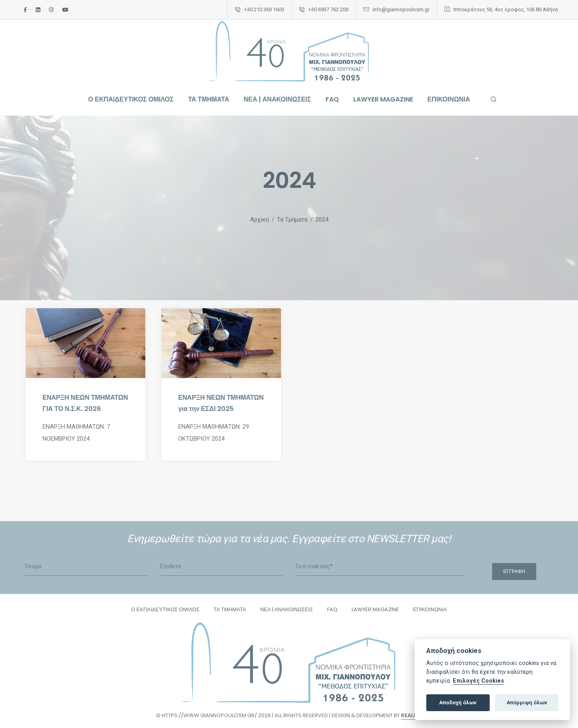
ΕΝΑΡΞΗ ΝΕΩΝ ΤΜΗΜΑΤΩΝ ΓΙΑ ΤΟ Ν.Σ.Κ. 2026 (85, 403)
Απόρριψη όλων (527, 703)
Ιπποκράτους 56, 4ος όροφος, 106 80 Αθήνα (506, 9)
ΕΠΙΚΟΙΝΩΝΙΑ (449, 99)
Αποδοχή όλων (458, 703)
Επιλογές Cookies (478, 681)
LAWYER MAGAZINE (383, 99)
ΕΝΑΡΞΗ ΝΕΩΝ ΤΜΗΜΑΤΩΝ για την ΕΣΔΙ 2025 (221, 403)
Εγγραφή (514, 571)
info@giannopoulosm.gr (401, 9)
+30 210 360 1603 (264, 9)
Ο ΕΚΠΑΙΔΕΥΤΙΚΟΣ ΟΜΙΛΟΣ (131, 99)
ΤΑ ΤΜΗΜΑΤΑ (209, 99)
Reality (411, 715)
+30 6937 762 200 (328, 9)
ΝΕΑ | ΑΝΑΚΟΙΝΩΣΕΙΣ (277, 99)
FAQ (332, 99)
